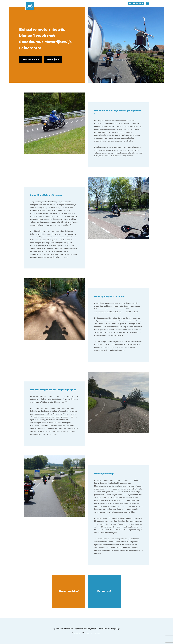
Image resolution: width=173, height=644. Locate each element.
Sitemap (98, 633)
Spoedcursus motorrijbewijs (86, 629)
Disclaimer (76, 633)
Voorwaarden (87, 633)
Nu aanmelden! (69, 591)
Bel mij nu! (104, 591)
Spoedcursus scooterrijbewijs (109, 629)
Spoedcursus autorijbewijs (63, 629)
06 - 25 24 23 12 (136, 3)
